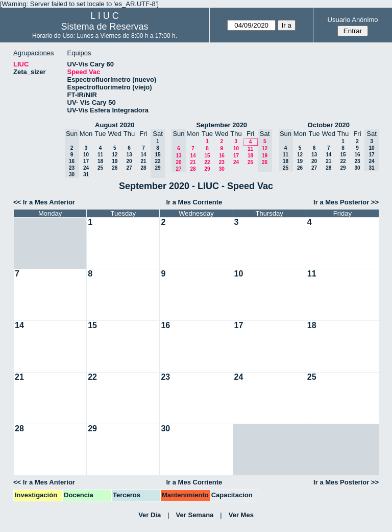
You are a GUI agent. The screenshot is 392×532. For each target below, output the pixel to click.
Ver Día (150, 515)
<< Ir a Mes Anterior (44, 202)
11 (100, 155)
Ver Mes (241, 515)
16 (222, 156)
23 (222, 162)
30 (222, 169)
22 (207, 162)
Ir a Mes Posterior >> (346, 202)
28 (143, 168)
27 (129, 168)
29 (207, 169)
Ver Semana (195, 515)
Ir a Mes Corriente (194, 202)
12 (115, 155)
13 (129, 155)
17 (86, 161)
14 (143, 155)
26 (115, 168)
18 (100, 161)
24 (86, 168)
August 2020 (115, 125)
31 (86, 175)
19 (115, 161)
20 (129, 161)
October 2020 (329, 125)
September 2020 (222, 125)
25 (100, 168)
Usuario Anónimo (353, 20)
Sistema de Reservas (105, 27)
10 (86, 155)
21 (143, 161)
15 (207, 156)
